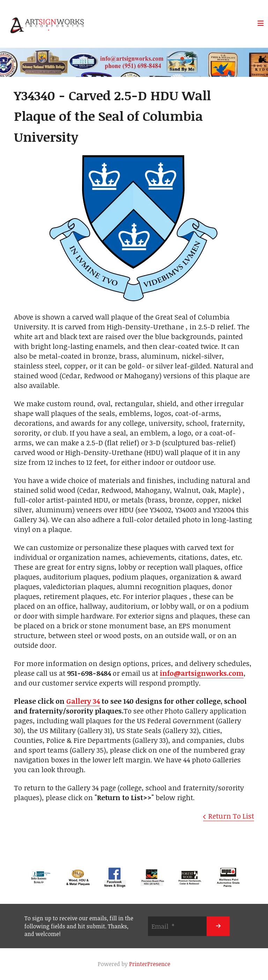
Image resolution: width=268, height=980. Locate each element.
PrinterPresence (150, 964)
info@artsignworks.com (202, 673)
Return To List (231, 816)
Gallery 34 (83, 701)
